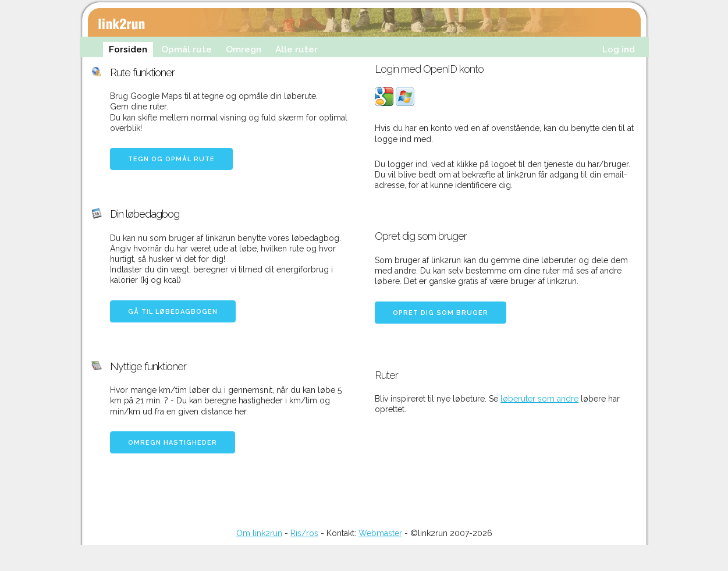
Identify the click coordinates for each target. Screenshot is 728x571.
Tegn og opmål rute (171, 159)
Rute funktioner (142, 72)
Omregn (244, 49)
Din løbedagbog (145, 214)
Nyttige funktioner (148, 366)
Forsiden (128, 49)
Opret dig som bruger (441, 313)
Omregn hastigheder (173, 443)
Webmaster (380, 533)
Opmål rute (187, 49)
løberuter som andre (539, 399)
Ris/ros (304, 533)
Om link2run (259, 533)
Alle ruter (296, 49)
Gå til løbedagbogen (173, 312)
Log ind (619, 49)
